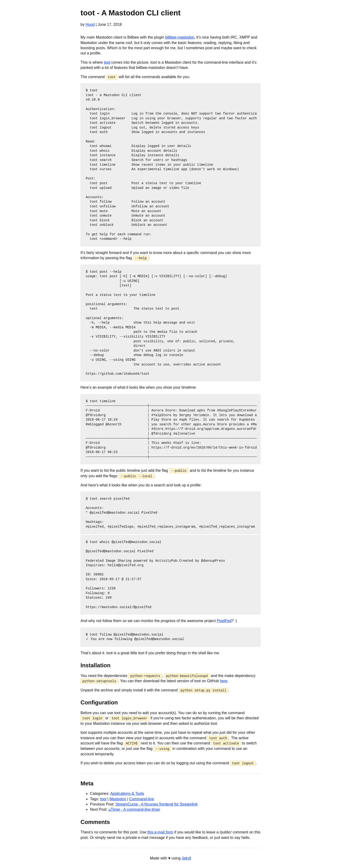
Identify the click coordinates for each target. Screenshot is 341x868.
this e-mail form (160, 832)
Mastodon (118, 798)
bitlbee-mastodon (180, 37)
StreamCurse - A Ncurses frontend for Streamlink (157, 804)
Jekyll (186, 858)
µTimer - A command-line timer (134, 809)
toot (107, 62)
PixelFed (224, 621)
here (224, 681)
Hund (90, 24)
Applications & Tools (127, 793)
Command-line (142, 798)
